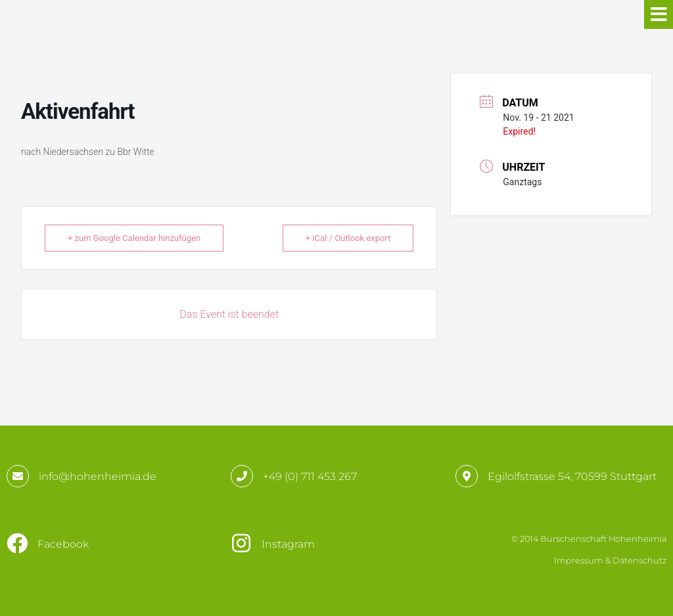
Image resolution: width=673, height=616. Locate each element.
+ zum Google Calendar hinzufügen (134, 238)
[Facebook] (17, 543)
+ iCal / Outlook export (348, 238)
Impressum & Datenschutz (610, 561)
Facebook (63, 544)
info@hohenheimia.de (98, 476)
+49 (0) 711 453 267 (310, 476)
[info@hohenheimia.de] (18, 476)
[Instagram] (241, 543)
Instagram (288, 544)
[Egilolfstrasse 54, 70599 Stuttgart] (467, 476)
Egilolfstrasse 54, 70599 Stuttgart (572, 476)
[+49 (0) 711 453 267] (242, 476)
